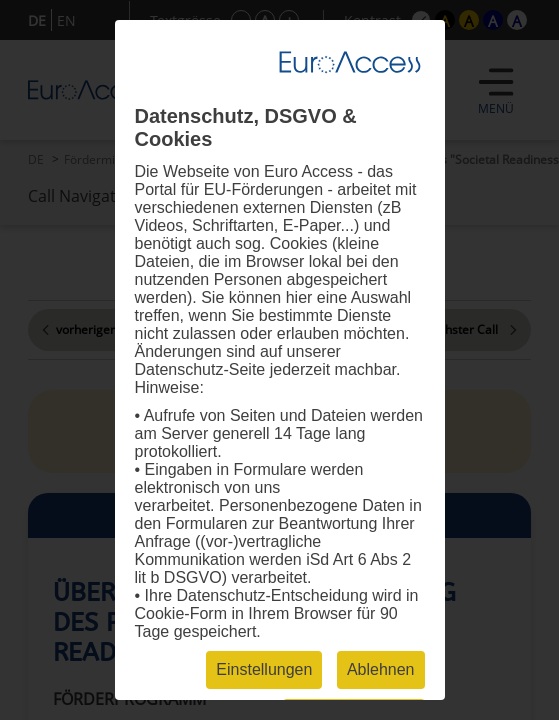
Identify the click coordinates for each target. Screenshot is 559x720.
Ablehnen (381, 669)
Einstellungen (264, 669)
